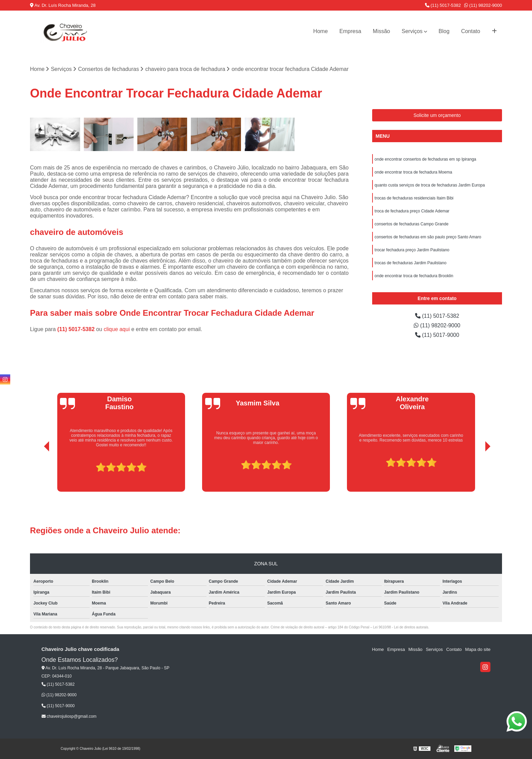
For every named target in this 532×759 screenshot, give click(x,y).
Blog (444, 31)
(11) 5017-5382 (443, 5)
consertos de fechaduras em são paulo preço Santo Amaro (428, 237)
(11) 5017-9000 (437, 335)
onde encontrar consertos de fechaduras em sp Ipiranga (425, 159)
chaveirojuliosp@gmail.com (69, 716)
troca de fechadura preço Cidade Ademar (412, 211)
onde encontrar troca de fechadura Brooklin (414, 276)
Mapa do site (478, 649)
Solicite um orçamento (437, 115)
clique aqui (117, 329)
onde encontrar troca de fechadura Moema (413, 172)
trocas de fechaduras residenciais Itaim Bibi (414, 198)
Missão (382, 31)
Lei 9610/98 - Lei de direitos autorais (401, 627)
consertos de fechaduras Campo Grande (412, 224)
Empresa (350, 31)
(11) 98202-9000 (483, 5)
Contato (471, 31)
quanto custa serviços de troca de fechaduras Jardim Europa (430, 185)
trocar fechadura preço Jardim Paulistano (412, 250)
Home (321, 31)
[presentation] (37, 473)
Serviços (412, 31)
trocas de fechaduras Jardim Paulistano (411, 263)
